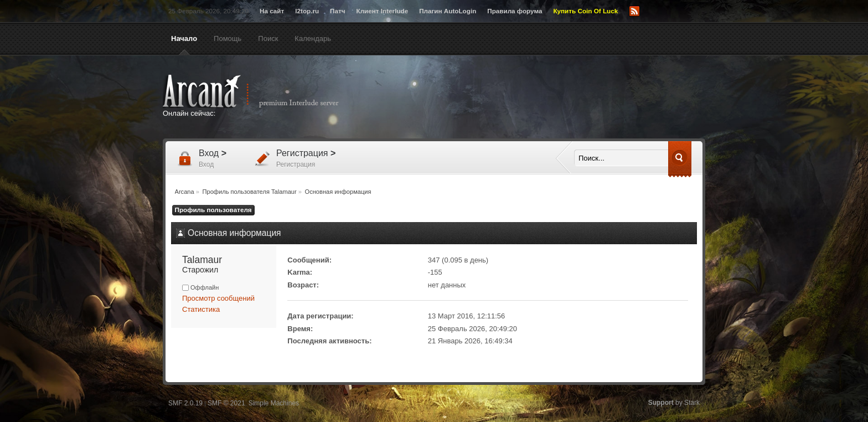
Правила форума (515, 11)
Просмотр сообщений (218, 298)
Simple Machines (274, 403)
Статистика (201, 309)
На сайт (272, 11)
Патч (337, 11)
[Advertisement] (542, 98)
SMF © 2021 (226, 403)
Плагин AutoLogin (448, 11)
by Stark (674, 403)
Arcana (262, 91)
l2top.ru (307, 11)
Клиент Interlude (383, 11)
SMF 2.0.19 (185, 403)
